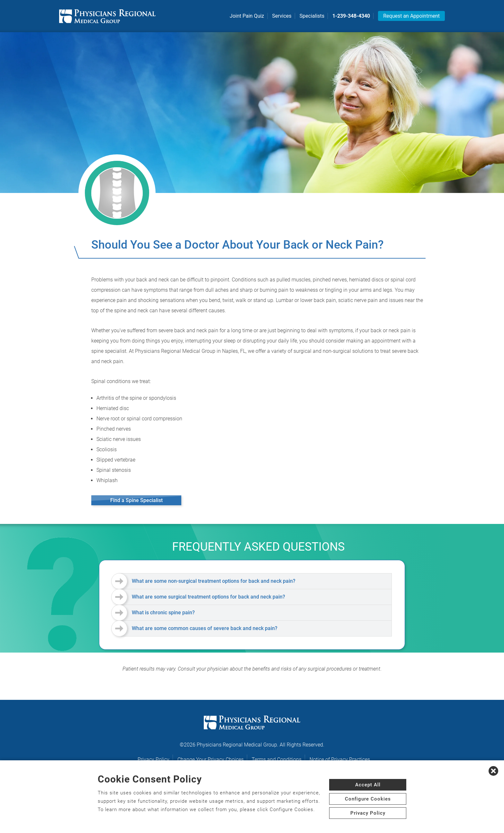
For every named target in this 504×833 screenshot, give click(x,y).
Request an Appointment (411, 16)
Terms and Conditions (277, 760)
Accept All (368, 785)
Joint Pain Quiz (247, 16)
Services (282, 16)
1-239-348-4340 (351, 16)
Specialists (312, 16)
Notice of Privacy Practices (340, 760)
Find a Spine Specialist (136, 500)
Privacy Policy (153, 760)
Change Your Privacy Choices (211, 760)
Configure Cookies (368, 799)
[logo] (107, 16)
